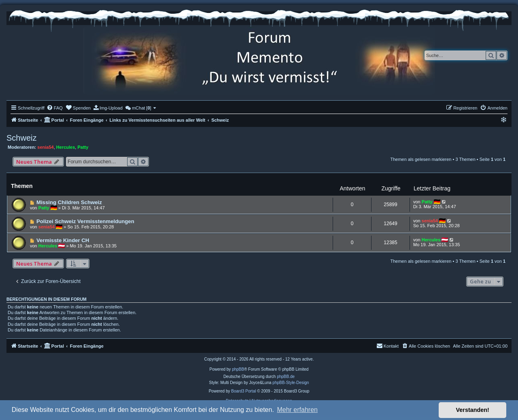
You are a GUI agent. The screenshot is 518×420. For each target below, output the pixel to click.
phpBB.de (286, 377)
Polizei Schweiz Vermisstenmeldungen (85, 221)
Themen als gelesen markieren (421, 159)
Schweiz (21, 138)
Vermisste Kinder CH (63, 240)
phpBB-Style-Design (291, 383)
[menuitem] (55, 108)
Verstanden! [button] (473, 410)
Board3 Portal (243, 391)
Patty (83, 147)
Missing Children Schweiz (69, 202)
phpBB (238, 369)
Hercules (66, 147)
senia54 (45, 147)
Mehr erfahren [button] (297, 410)
